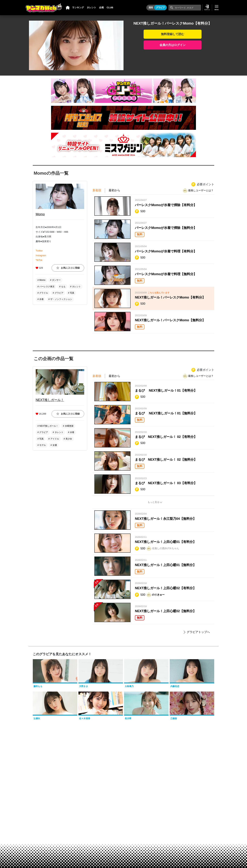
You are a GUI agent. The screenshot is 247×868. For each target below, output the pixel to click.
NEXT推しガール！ (50, 400)
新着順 (97, 190)
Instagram (41, 255)
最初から (114, 190)
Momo (40, 214)
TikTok (39, 260)
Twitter (39, 251)
